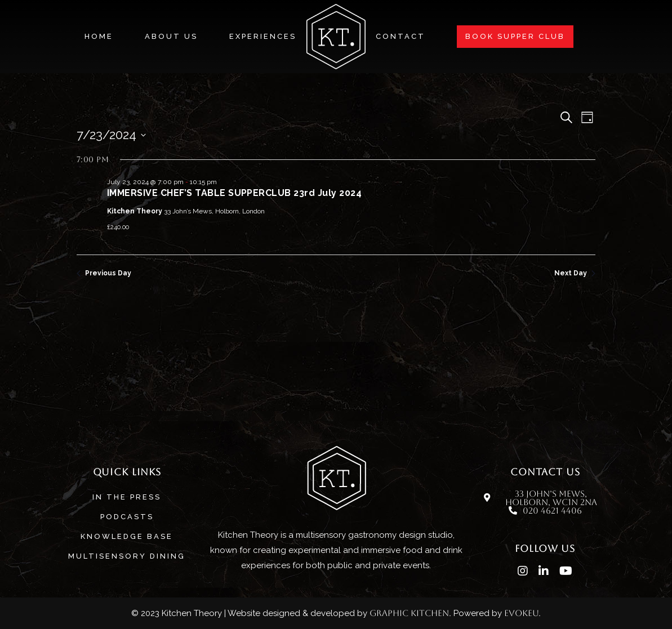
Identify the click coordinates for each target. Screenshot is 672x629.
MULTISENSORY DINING (127, 556)
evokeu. (522, 613)
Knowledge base (127, 536)
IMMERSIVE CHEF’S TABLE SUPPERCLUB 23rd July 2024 (234, 193)
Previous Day (104, 273)
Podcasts (127, 517)
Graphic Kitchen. (410, 613)
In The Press (127, 497)
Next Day (575, 273)
